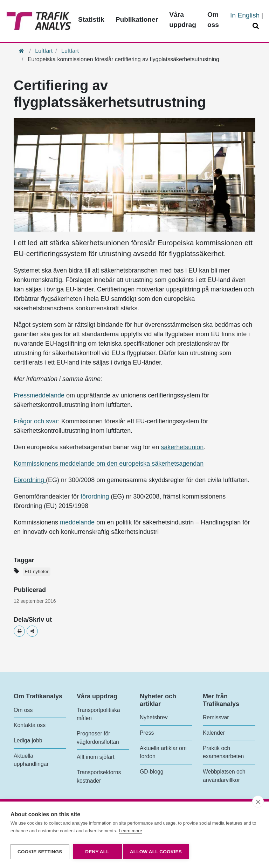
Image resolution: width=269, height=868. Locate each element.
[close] (258, 804)
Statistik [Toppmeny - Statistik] (91, 19)
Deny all (97, 852)
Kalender (214, 733)
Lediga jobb (28, 740)
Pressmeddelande (39, 395)
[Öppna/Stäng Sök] (257, 26)
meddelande (78, 522)
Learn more (130, 833)
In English (245, 15)
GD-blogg (151, 772)
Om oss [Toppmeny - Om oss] (213, 20)
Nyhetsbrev (154, 717)
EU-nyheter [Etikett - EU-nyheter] (36, 571)
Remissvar (216, 717)
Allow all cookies (158, 852)
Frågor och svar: (37, 421)
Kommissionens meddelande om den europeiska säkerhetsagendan (109, 464)
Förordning (30, 480)
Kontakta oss (30, 725)
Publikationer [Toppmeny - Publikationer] (137, 19)
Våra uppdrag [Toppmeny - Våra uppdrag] (183, 20)
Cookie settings (40, 852)
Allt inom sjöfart (96, 757)
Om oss (23, 710)
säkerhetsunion (182, 447)
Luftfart (44, 51)
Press (147, 733)
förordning (96, 496)
